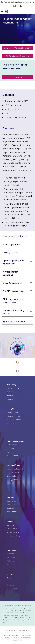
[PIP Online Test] (18, 77)
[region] (17, 4)
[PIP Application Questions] (18, 56)
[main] (18, 21)
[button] (2, 11)
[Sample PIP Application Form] (18, 48)
